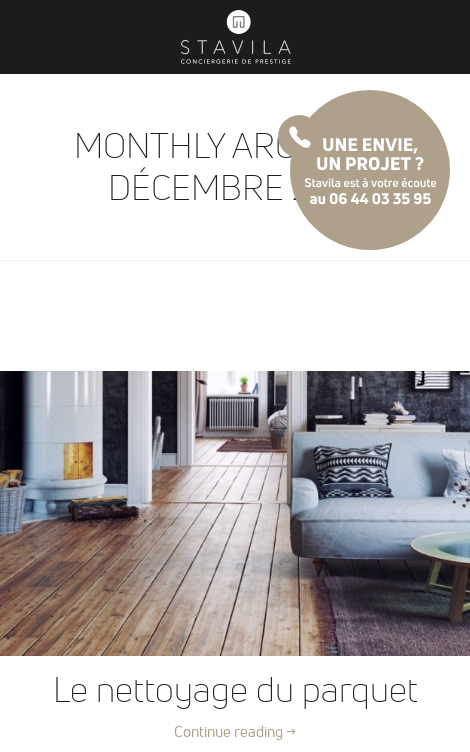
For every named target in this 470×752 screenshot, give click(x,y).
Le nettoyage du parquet (235, 688)
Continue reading (235, 731)
